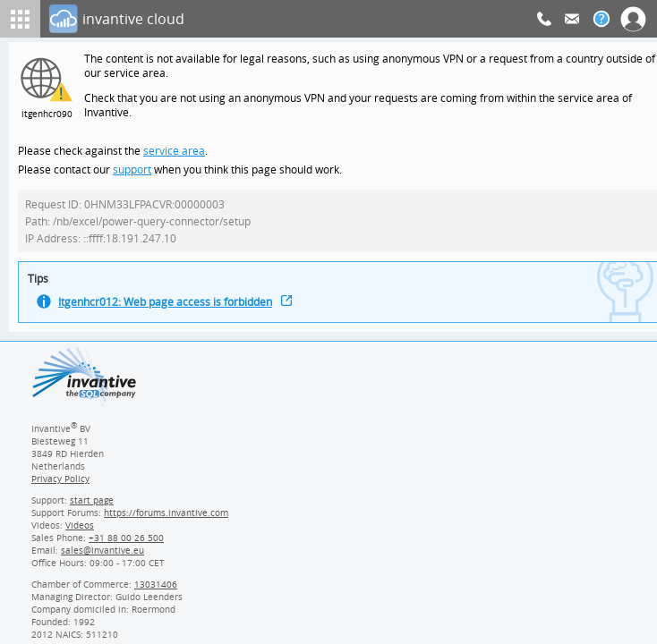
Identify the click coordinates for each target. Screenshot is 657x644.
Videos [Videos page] (79, 535)
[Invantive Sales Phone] (124, 547)
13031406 (156, 594)
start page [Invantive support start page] (92, 510)
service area (172, 154)
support (132, 174)
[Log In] (293, 19)
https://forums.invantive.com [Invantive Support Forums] (166, 522)
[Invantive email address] (99, 560)
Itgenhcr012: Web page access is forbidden (168, 311)
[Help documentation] (602, 19)
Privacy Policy (60, 488)
